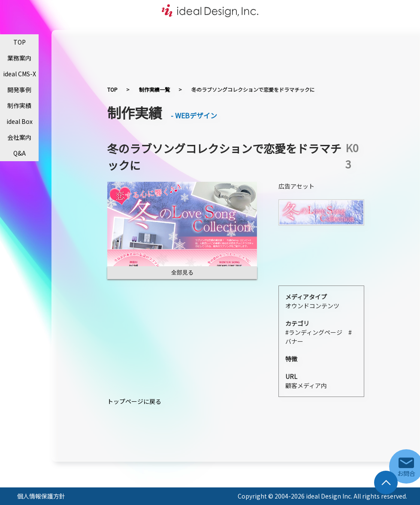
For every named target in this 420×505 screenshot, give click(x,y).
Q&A (20, 153)
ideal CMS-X (20, 74)
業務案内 (19, 58)
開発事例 (19, 90)
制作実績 (19, 105)
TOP (20, 42)
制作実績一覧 (154, 89)
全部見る (182, 272)
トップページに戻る (134, 401)
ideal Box (20, 121)
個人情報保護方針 (41, 496)
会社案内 (19, 137)
